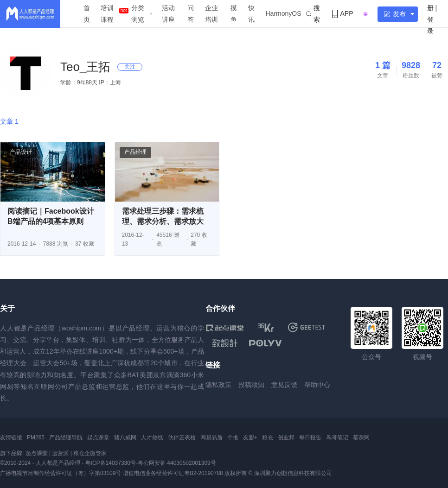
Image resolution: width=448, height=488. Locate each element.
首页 (87, 14)
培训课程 (107, 14)
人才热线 (152, 437)
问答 (191, 14)
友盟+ (250, 437)
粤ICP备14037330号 (111, 463)
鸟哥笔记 (337, 437)
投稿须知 (251, 385)
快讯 (251, 14)
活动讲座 (168, 14)
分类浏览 (138, 14)
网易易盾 (211, 437)
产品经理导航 (66, 437)
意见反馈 (284, 385)
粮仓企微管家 (90, 453)
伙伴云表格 (182, 437)
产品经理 (135, 152)
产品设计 (21, 152)
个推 (233, 437)
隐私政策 (218, 385)
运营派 (60, 453)
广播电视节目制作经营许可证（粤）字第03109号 (61, 473)
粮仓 (268, 437)
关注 (130, 67)
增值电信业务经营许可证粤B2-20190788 (173, 473)
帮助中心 (317, 385)
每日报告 (310, 437)
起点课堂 (98, 437)
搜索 (313, 14)
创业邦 (286, 437)
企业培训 (211, 14)
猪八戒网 (125, 437)
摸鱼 (234, 14)
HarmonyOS (284, 13)
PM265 (36, 437)
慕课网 (361, 437)
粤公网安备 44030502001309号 (177, 463)
